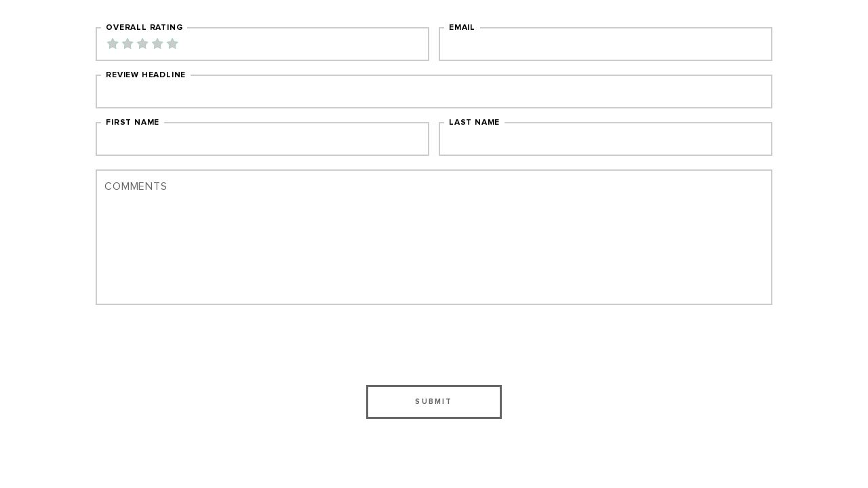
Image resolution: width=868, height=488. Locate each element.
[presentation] (434, 345)
